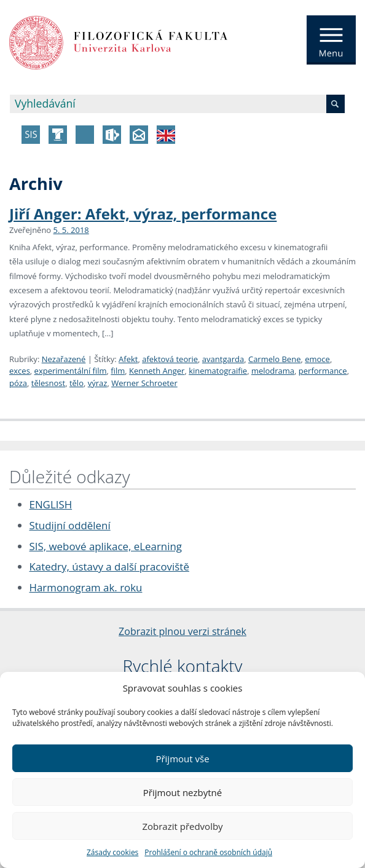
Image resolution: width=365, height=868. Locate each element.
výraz (98, 383)
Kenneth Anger (157, 371)
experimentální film (71, 371)
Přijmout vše (182, 759)
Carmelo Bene (275, 359)
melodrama (273, 371)
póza (18, 383)
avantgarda (223, 359)
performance (323, 371)
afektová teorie (170, 359)
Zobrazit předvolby (182, 826)
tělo (77, 383)
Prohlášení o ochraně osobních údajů (208, 852)
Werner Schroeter (144, 383)
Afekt (128, 359)
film (118, 371)
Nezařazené (64, 359)
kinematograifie (218, 371)
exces (20, 371)
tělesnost (48, 383)
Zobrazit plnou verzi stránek (182, 631)
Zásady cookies (112, 852)
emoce (317, 359)
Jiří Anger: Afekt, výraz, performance (143, 214)
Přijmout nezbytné (182, 792)
